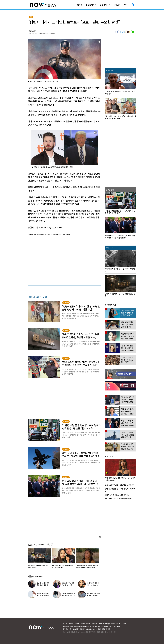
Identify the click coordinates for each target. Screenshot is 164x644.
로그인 (65, 624)
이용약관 (77, 624)
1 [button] (63, 603)
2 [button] (64, 603)
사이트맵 (124, 624)
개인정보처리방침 (85, 624)
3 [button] (66, 603)
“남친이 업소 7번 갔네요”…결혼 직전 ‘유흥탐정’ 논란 (62, 566)
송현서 (31, 31)
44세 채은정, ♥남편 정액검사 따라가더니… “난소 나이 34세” (87, 566)
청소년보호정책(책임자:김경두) (100, 624)
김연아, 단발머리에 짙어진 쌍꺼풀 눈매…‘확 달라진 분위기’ (69, 596)
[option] (38, 559)
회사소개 (71, 624)
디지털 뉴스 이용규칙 (115, 624)
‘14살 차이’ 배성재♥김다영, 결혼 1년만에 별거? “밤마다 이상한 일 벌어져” (38, 566)
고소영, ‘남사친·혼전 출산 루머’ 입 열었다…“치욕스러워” (43, 585)
